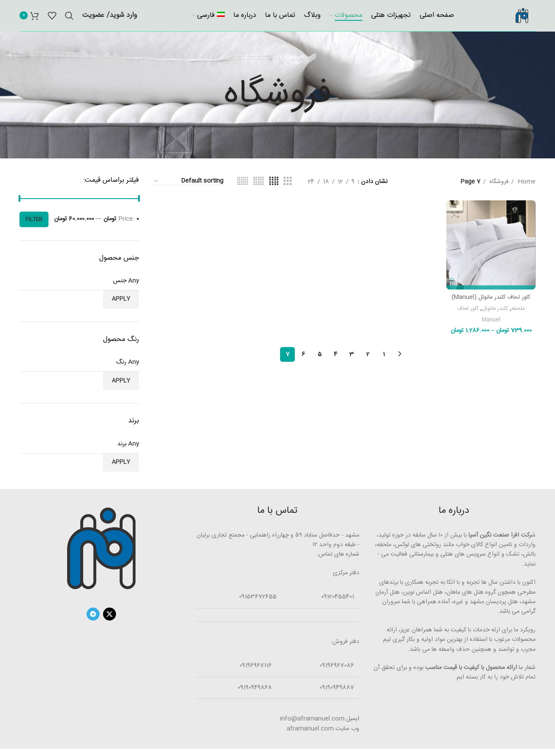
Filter (34, 227)
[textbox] (79, 288)
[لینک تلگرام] (93, 621)
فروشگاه (498, 189)
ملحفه (521, 314)
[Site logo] (518, 19)
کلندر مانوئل (497, 314)
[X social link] (110, 621)
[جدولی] (288, 189)
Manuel (492, 324)
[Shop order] (188, 189)
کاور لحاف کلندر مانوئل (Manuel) (492, 302)
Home (526, 189)
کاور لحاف (469, 314)
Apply (121, 307)
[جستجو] (69, 19)
